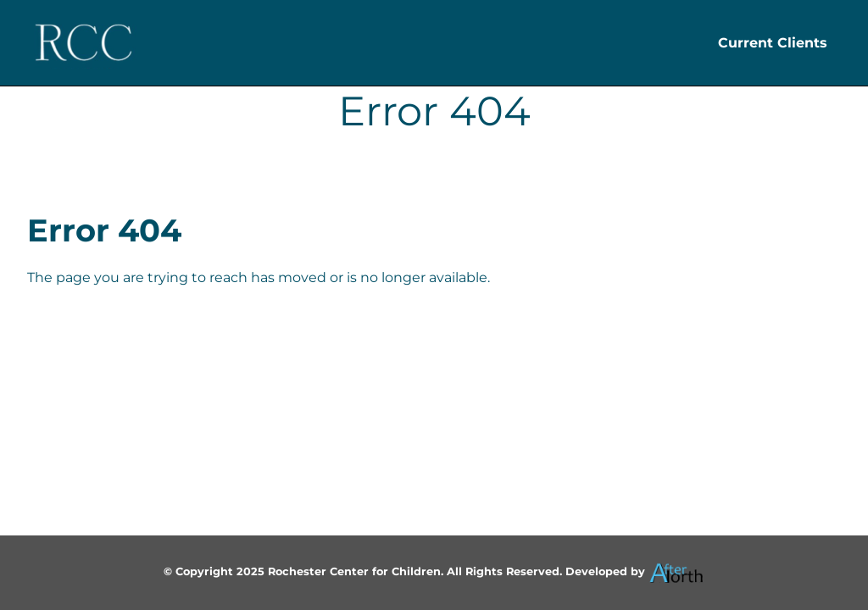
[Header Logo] (83, 43)
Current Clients (773, 43)
